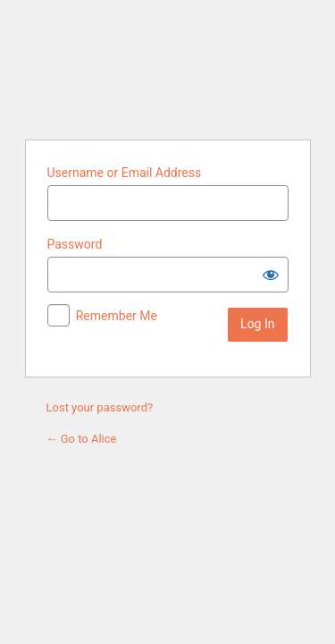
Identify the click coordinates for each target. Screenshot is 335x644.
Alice (168, 67)
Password (75, 244)
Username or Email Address (125, 173)
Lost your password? (100, 407)
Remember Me (117, 316)
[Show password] (271, 275)
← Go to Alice (82, 439)
